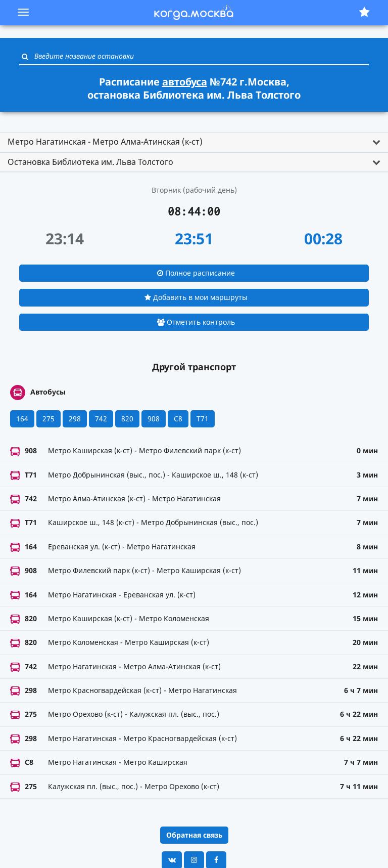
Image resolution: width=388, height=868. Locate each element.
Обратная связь (194, 835)
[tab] (194, 142)
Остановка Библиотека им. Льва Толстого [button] (90, 162)
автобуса (185, 82)
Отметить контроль (196, 322)
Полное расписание (196, 273)
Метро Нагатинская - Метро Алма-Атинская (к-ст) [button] (105, 142)
